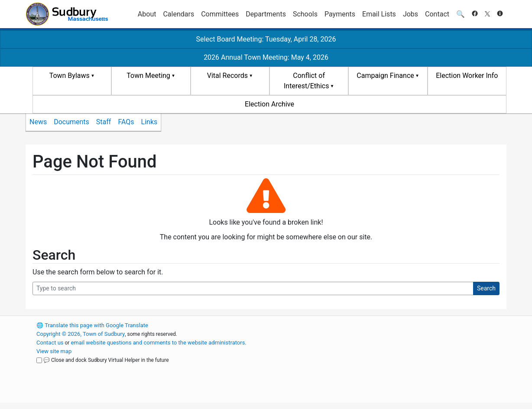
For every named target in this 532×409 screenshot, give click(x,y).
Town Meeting (148, 76)
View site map (54, 351)
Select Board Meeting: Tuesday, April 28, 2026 (266, 39)
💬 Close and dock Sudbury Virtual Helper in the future (106, 360)
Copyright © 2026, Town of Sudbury (81, 334)
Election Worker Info (467, 76)
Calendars (178, 14)
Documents (71, 122)
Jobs (410, 14)
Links (149, 122)
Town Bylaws (70, 76)
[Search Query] (253, 288)
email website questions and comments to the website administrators (158, 343)
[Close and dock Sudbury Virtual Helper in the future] (39, 360)
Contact (437, 14)
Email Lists (379, 14)
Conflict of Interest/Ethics (306, 81)
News (38, 122)
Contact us (50, 343)
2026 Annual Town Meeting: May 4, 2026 (266, 57)
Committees (220, 14)
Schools (305, 14)
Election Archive (269, 104)
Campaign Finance (385, 76)
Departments (266, 14)
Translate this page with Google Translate (92, 325)
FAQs (126, 122)
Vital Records (227, 76)
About (147, 14)
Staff (104, 122)
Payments (340, 14)
